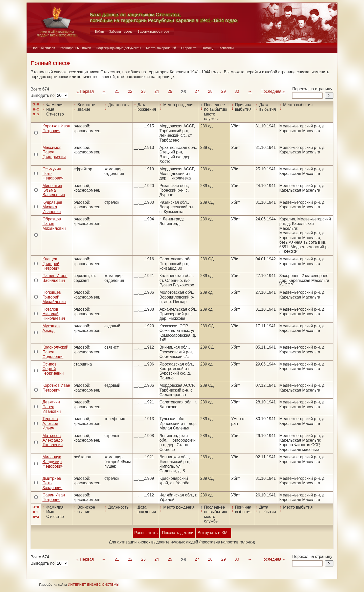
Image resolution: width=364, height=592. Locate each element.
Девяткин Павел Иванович (52, 407)
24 (157, 91)
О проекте (189, 48)
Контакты (226, 48)
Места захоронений (161, 48)
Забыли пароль (121, 31)
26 (184, 92)
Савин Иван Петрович (54, 497)
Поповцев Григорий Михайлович (54, 297)
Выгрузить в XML (214, 533)
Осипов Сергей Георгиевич (53, 369)
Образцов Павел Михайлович (54, 224)
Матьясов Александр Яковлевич (53, 440)
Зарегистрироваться (153, 31)
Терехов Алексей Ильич (50, 423)
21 (117, 91)
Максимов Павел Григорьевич (54, 152)
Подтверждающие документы (118, 48)
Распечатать (146, 533)
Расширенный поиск (75, 48)
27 (197, 91)
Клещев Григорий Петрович (51, 264)
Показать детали (177, 533)
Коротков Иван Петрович (56, 128)
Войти (99, 31)
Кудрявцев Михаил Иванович (52, 207)
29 (223, 91)
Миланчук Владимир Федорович (53, 462)
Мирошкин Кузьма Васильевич (54, 190)
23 (143, 91)
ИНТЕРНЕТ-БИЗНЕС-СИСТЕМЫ (94, 585)
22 (130, 91)
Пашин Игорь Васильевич (55, 278)
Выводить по (43, 95)
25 (170, 91)
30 (237, 91)
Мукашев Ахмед (51, 328)
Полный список (43, 48)
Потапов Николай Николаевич (54, 314)
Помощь (208, 48)
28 (210, 91)
